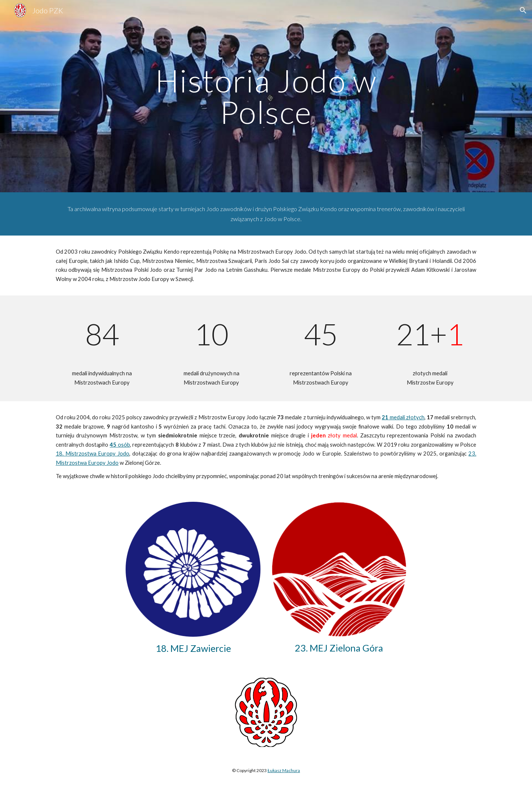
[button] (523, 10)
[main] (266, 96)
